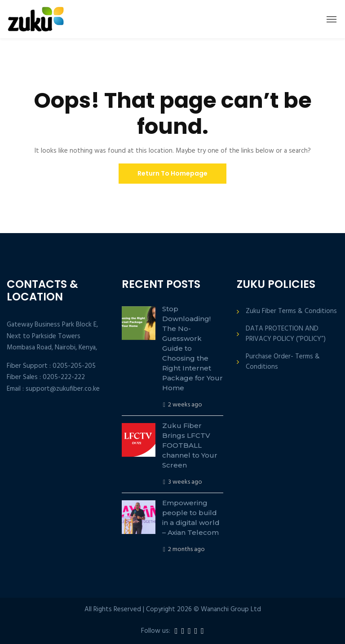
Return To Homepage (172, 173)
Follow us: (156, 631)
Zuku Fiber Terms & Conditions (291, 311)
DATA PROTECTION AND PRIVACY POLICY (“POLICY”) (286, 334)
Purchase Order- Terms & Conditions (283, 362)
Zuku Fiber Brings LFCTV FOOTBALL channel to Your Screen (190, 445)
